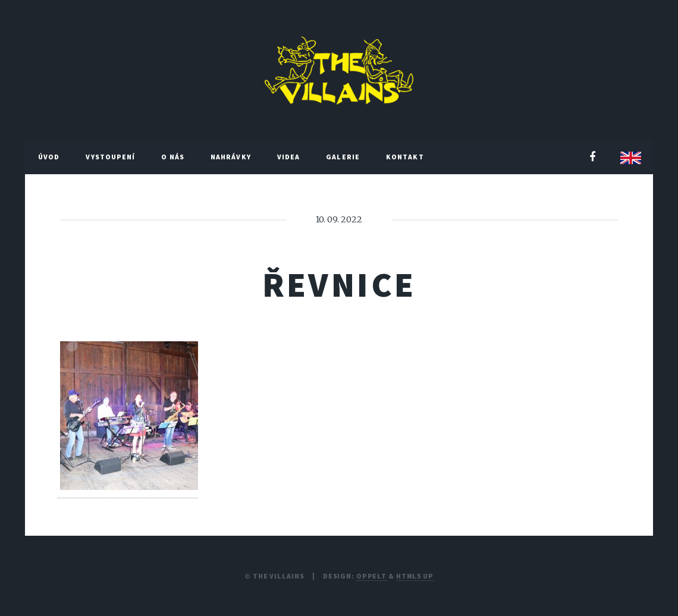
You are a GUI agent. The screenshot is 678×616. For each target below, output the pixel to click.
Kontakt (405, 157)
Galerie (343, 157)
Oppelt (371, 576)
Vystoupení (110, 157)
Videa (289, 157)
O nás (173, 157)
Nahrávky (231, 157)
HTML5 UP (415, 576)
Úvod (49, 157)
